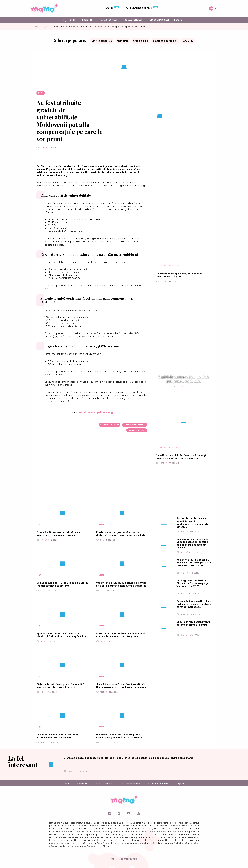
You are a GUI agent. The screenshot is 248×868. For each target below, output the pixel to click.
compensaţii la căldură (135, 425)
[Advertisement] (92, 468)
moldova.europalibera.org (96, 412)
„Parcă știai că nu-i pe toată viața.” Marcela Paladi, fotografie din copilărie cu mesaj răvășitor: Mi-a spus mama (129, 758)
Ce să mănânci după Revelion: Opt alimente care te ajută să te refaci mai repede (194, 604)
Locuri (109, 8)
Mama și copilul (109, 20)
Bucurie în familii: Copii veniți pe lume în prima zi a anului (193, 623)
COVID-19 (188, 41)
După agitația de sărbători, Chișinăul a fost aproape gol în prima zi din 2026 (193, 583)
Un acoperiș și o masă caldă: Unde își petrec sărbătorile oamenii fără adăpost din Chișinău (193, 543)
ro (211, 8)
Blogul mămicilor (160, 20)
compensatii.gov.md (110, 425)
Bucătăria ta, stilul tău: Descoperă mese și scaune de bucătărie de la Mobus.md (181, 457)
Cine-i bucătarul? (102, 41)
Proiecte (87, 20)
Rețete (178, 20)
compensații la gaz (137, 430)
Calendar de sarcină (139, 8)
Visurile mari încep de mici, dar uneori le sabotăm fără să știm (179, 275)
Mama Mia (123, 41)
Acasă (36, 27)
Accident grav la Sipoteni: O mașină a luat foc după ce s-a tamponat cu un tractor (194, 563)
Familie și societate (169, 266)
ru (216, 8)
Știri (73, 20)
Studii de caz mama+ (165, 41)
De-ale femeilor (134, 20)
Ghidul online (141, 41)
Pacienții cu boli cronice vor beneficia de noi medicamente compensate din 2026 (193, 523)
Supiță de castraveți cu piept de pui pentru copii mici (184, 379)
